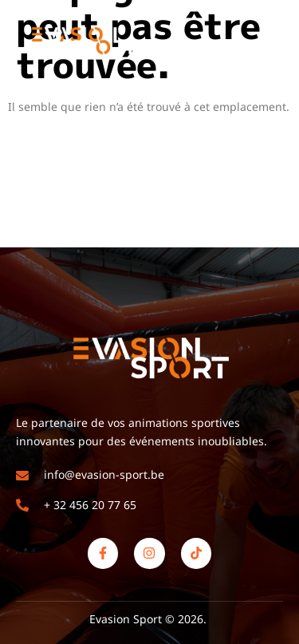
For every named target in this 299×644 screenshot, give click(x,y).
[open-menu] (273, 40)
